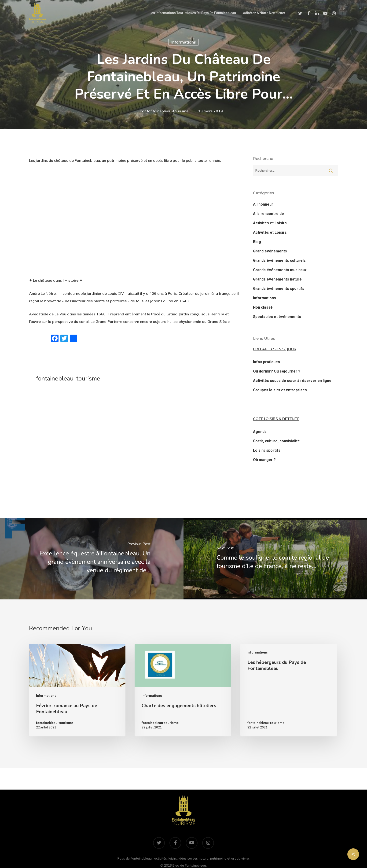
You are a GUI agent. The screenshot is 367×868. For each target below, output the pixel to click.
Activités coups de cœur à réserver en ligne (292, 381)
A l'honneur (263, 204)
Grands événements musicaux (280, 270)
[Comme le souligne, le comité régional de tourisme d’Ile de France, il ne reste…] (275, 559)
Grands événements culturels (279, 260)
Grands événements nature (277, 279)
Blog (257, 242)
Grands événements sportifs (279, 289)
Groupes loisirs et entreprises (280, 390)
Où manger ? (264, 460)
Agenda (260, 432)
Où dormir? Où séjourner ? (277, 371)
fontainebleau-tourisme (168, 111)
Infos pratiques (266, 362)
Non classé (263, 307)
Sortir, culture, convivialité (276, 441)
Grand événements (270, 251)
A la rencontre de (268, 214)
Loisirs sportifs (267, 450)
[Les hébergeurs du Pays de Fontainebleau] (289, 690)
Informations (183, 42)
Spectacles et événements (277, 317)
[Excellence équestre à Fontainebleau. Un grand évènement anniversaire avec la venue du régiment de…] (92, 559)
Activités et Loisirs (270, 223)
